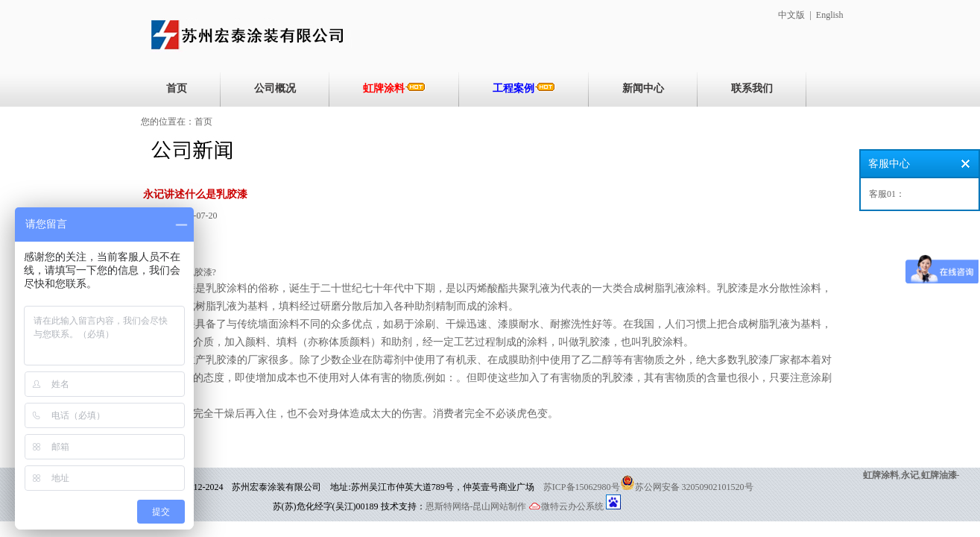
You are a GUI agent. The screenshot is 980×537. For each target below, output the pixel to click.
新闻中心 (643, 88)
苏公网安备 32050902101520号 (694, 487)
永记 (910, 475)
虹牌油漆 (939, 475)
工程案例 (524, 88)
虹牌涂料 (394, 88)
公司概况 (275, 88)
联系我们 (752, 88)
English (830, 15)
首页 (177, 88)
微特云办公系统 (566, 506)
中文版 (791, 15)
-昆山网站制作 (499, 506)
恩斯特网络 (448, 506)
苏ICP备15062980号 (582, 487)
